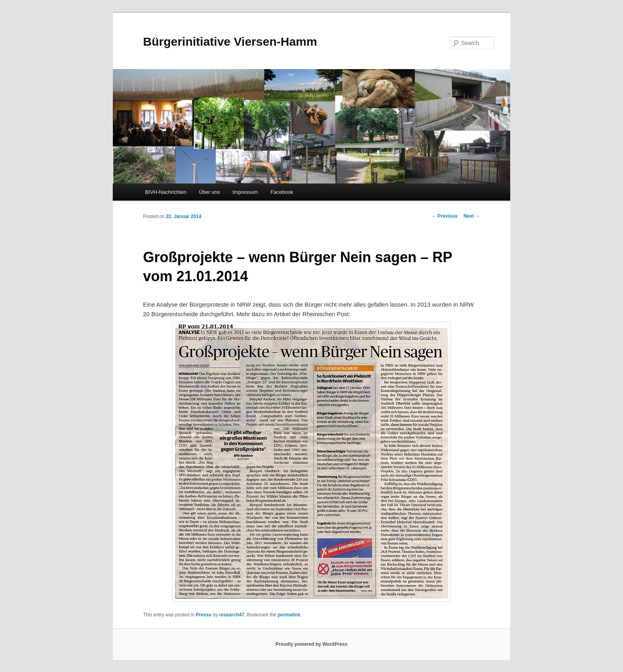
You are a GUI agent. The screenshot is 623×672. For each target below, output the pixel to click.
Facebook (282, 192)
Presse (204, 615)
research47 (231, 615)
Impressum (245, 192)
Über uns (210, 192)
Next (472, 216)
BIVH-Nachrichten (166, 192)
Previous (445, 216)
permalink (289, 615)
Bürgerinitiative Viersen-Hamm (230, 42)
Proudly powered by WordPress (311, 644)
